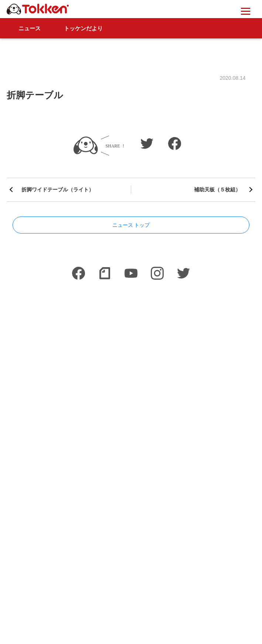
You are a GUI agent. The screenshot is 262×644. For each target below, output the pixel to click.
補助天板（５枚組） (217, 190)
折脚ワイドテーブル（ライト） (58, 190)
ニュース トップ (131, 225)
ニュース (30, 28)
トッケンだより (83, 28)
